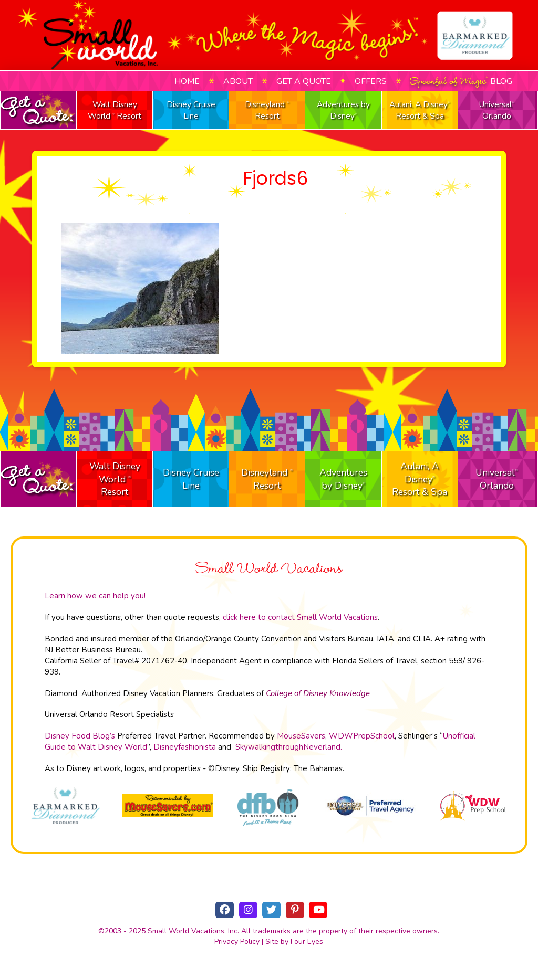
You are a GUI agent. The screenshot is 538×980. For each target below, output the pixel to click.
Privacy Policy (237, 941)
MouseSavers (301, 736)
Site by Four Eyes (294, 941)
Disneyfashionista (185, 747)
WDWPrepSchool (362, 736)
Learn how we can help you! (95, 596)
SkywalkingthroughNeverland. (289, 747)
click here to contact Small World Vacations (300, 617)
